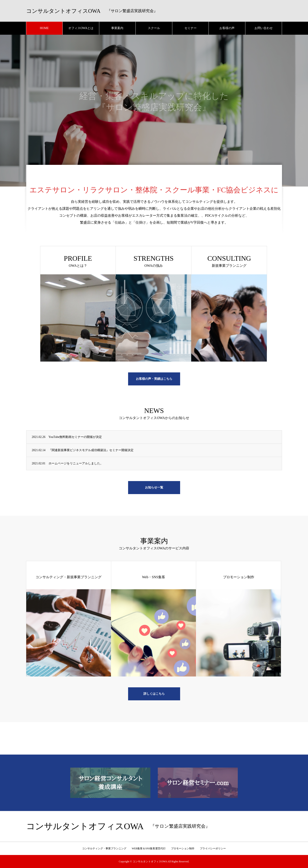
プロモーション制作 (183, 848)
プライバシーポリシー (213, 848)
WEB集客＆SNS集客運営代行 (149, 848)
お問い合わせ (264, 28)
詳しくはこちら (154, 694)
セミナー (191, 28)
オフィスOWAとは (81, 28)
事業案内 (117, 28)
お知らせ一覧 (154, 487)
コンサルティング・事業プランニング (104, 848)
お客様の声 (227, 28)
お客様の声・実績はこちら (154, 379)
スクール (154, 28)
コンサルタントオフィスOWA (63, 11)
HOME (44, 28)
